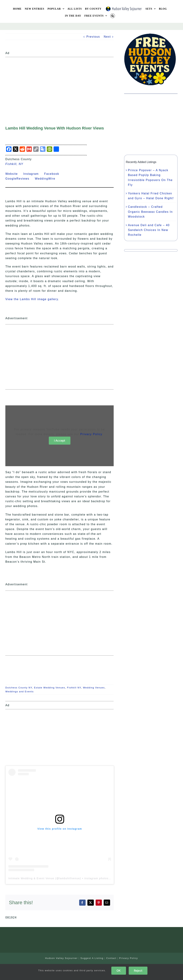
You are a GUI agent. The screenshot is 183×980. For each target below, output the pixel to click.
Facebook (54, 174)
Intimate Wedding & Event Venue (31, 878)
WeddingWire (47, 179)
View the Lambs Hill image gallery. (32, 299)
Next (107, 37)
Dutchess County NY (19, 688)
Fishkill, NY (14, 164)
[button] (113, 16)
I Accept (60, 441)
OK (119, 971)
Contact (111, 958)
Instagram (33, 174)
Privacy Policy (91, 434)
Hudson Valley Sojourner (61, 958)
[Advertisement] (60, 84)
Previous (93, 37)
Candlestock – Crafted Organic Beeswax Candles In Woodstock (150, 212)
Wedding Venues (94, 688)
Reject (138, 971)
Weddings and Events (20, 692)
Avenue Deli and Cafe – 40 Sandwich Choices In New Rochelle (149, 230)
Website (14, 174)
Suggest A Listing (92, 958)
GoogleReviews (20, 179)
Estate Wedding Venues (50, 688)
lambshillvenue (70, 878)
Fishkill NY (74, 688)
